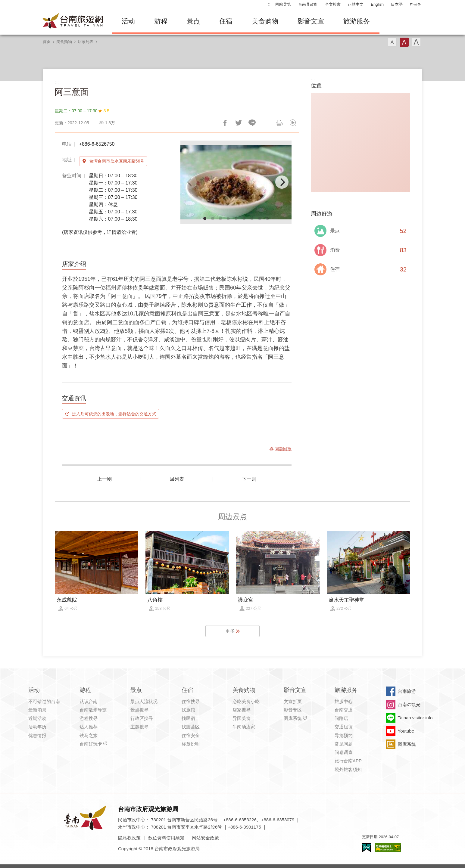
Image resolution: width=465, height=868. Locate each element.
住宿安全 (191, 735)
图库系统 (293, 718)
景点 (193, 21)
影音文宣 (311, 21)
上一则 (105, 479)
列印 (279, 123)
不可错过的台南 (44, 701)
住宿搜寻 (191, 701)
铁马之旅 (89, 735)
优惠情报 (37, 735)
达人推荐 (89, 727)
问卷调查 (344, 752)
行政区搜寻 (142, 718)
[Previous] (190, 182)
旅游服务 (357, 21)
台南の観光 (409, 704)
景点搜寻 (139, 710)
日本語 (397, 4)
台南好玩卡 (91, 744)
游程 (161, 21)
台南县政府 (308, 4)
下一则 (249, 479)
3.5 (106, 111)
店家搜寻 (242, 710)
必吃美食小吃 (246, 701)
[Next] (282, 182)
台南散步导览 (93, 710)
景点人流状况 (144, 701)
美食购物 (265, 21)
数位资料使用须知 (166, 838)
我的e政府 (367, 848)
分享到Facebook (225, 123)
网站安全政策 (205, 838)
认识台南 (89, 701)
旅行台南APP (348, 761)
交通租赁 (344, 727)
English (377, 4)
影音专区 (293, 710)
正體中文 (356, 4)
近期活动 (37, 718)
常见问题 (344, 744)
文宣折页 (293, 701)
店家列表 (86, 42)
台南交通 (344, 710)
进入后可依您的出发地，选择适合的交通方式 (114, 414)
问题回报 (293, 123)
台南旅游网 (73, 21)
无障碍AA (388, 848)
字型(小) (392, 42)
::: (270, 4)
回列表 (177, 479)
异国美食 (242, 718)
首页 (47, 42)
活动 (128, 21)
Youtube (406, 731)
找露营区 (191, 727)
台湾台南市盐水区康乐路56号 (117, 161)
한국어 (416, 4)
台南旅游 (407, 691)
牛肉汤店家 (244, 727)
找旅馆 (188, 710)
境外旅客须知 (348, 769)
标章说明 (191, 744)
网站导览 (283, 4)
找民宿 (188, 718)
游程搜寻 (89, 718)
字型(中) (404, 42)
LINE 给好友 (252, 123)
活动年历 (37, 727)
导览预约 (344, 735)
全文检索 (333, 4)
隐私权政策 (129, 838)
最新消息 (37, 710)
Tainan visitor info (415, 718)
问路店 (341, 718)
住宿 (226, 21)
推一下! (239, 123)
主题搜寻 (139, 727)
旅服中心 (344, 701)
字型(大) (416, 42)
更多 (230, 631)
